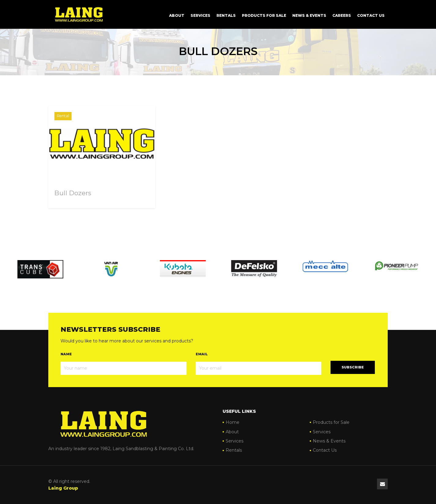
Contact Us (371, 15)
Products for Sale (264, 15)
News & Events (309, 15)
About (177, 15)
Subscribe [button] (353, 367)
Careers (342, 15)
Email (202, 354)
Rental (63, 116)
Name (66, 354)
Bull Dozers (73, 193)
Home (233, 422)
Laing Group (63, 488)
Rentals (226, 15)
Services (200, 15)
